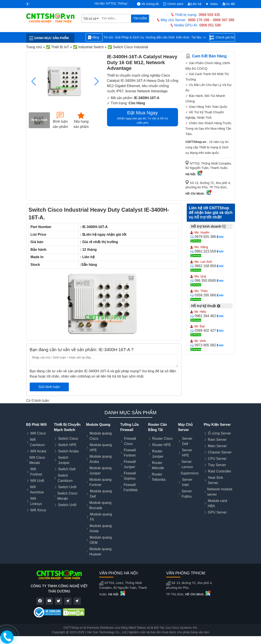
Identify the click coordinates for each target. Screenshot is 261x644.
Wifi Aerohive (37, 490)
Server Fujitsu (187, 494)
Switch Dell (67, 469)
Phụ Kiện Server (217, 425)
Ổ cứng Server (220, 433)
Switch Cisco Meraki (67, 496)
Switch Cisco (68, 439)
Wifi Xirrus (38, 510)
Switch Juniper (64, 460)
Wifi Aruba (38, 451)
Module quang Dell (101, 494)
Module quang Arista (101, 528)
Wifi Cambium (37, 442)
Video (212, 4)
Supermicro (190, 473)
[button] (97, 81)
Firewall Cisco (130, 441)
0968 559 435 (209, 15)
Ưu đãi (228, 4)
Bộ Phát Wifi (36, 425)
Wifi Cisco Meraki (37, 460)
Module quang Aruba (101, 459)
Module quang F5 (101, 517)
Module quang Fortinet (100, 482)
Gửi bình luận (49, 387)
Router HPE (162, 445)
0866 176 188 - (200, 20)
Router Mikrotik (158, 465)
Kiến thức (183, 37)
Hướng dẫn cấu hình (160, 37)
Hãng (94, 38)
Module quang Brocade (100, 505)
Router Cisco (162, 439)
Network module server (220, 492)
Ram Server (217, 440)
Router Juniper (158, 454)
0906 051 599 (210, 25)
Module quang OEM (101, 540)
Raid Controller (220, 471)
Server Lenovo (187, 464)
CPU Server (217, 459)
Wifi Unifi (37, 481)
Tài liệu (199, 37)
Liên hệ (194, 4)
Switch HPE (67, 445)
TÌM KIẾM (140, 18)
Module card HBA (217, 503)
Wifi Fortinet (36, 472)
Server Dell (187, 441)
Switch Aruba (68, 451)
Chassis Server (220, 452)
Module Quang (98, 425)
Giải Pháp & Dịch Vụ (130, 37)
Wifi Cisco (38, 433)
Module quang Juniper (100, 471)
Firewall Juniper (130, 464)
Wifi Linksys (36, 501)
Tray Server (217, 465)
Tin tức (109, 37)
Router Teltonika (159, 477)
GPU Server (217, 512)
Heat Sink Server (215, 480)
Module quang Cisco (101, 436)
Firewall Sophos (130, 476)
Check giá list (222, 38)
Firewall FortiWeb (131, 487)
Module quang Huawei (100, 552)
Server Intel (187, 482)
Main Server (217, 446)
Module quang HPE (101, 447)
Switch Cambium (65, 478)
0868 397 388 (224, 20)
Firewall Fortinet (130, 453)
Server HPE (187, 453)
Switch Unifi (67, 487)
